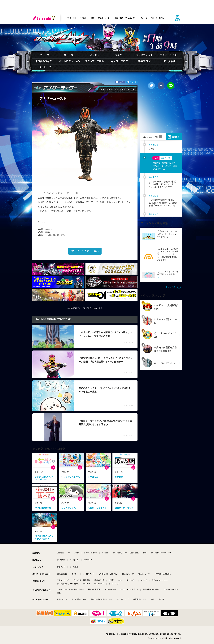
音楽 (93, 18)
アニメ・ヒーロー (104, 18)
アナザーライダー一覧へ (85, 251)
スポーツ (144, 18)
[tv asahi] (45, 18)
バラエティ (84, 18)
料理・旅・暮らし (157, 18)
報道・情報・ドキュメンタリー (126, 18)
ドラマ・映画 (71, 18)
